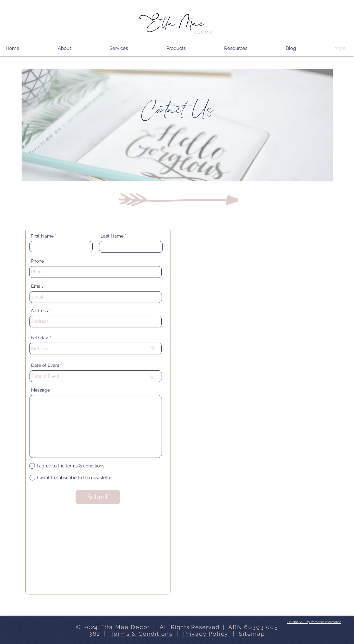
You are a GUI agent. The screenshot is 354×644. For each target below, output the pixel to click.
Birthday (42, 338)
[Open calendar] (152, 349)
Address (39, 311)
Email (37, 286)
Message (40, 390)
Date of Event (48, 365)
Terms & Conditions (140, 634)
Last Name (112, 236)
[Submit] (98, 497)
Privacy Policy (206, 634)
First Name (42, 236)
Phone (37, 261)
